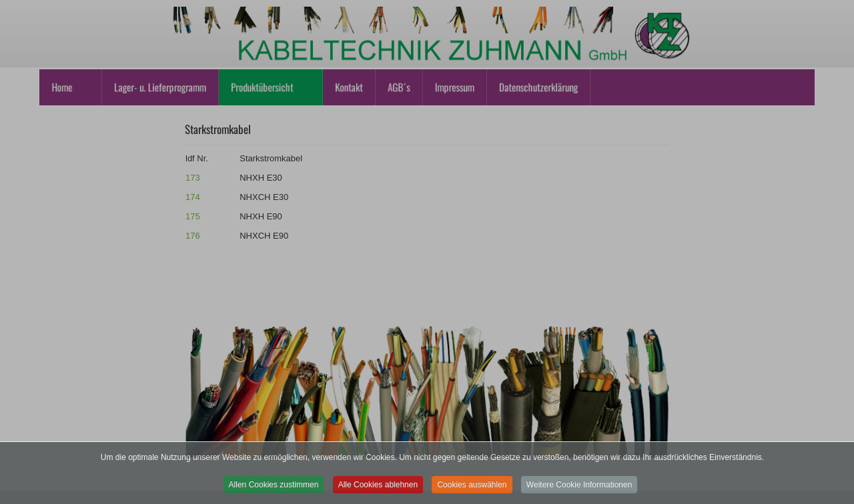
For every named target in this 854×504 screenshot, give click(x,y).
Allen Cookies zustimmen (274, 491)
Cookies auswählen (472, 491)
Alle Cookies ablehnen (378, 491)
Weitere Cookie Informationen (579, 491)
